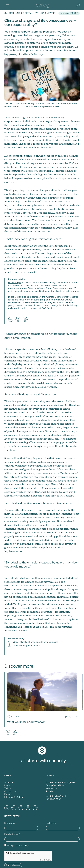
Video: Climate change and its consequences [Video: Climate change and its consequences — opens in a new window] (36, 642)
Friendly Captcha (46, 860)
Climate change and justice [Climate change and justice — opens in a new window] (27, 646)
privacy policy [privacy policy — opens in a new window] (22, 845)
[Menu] (7, 5)
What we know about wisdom (26, 722)
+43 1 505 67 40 (54, 799)
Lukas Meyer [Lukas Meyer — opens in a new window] (15, 282)
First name (10, 823)
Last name (51, 823)
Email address (12, 834)
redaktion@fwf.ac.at (56, 796)
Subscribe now (13, 865)
